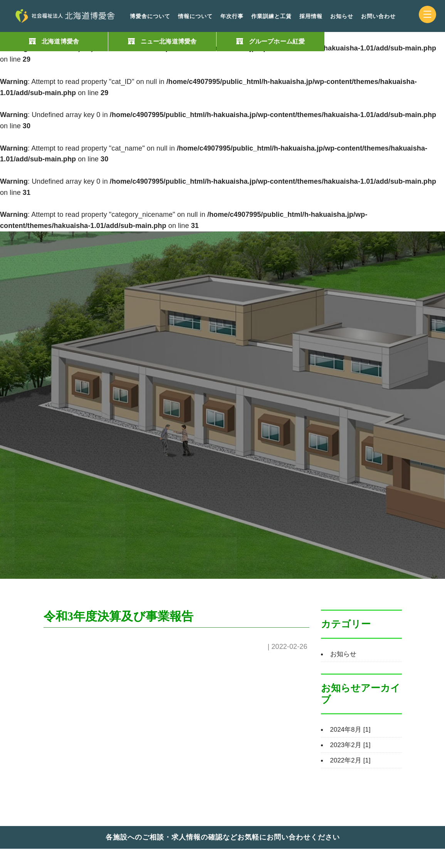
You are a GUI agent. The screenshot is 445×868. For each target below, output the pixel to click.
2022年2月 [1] (352, 760)
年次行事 (232, 16)
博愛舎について (150, 16)
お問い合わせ (378, 16)
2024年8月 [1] (352, 729)
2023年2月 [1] (352, 745)
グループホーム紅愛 (277, 41)
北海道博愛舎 (60, 41)
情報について (195, 16)
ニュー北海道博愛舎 (169, 41)
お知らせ (342, 16)
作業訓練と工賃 (271, 16)
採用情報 (311, 16)
